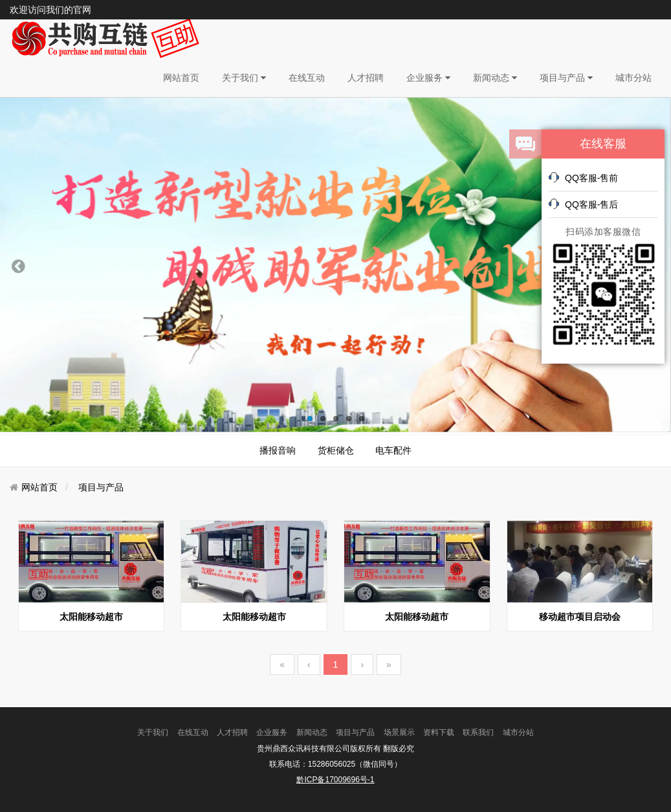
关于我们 (244, 78)
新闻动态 (495, 78)
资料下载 (439, 732)
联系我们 (478, 732)
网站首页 (181, 78)
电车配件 (393, 450)
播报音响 (278, 450)
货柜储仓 (336, 450)
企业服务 (428, 78)
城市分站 (633, 78)
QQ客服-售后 (583, 204)
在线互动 (307, 78)
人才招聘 (366, 78)
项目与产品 (566, 78)
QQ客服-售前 (583, 177)
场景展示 (399, 732)
